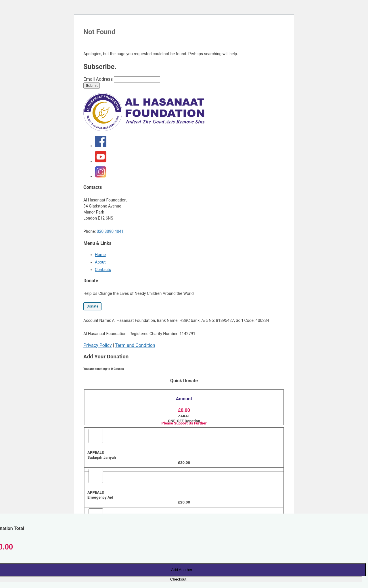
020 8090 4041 (110, 231)
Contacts (103, 270)
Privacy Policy (98, 345)
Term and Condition (135, 345)
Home (100, 255)
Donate (92, 306)
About (100, 262)
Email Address (98, 79)
